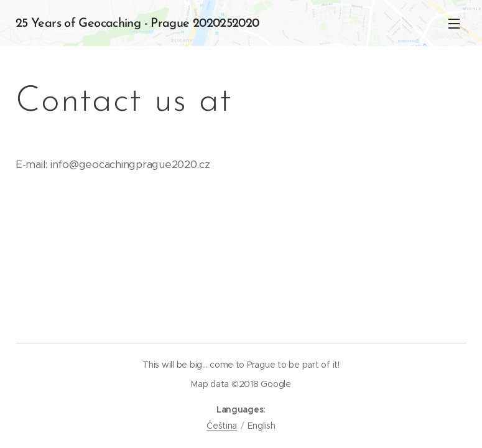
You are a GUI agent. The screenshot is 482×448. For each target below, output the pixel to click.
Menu (454, 24)
